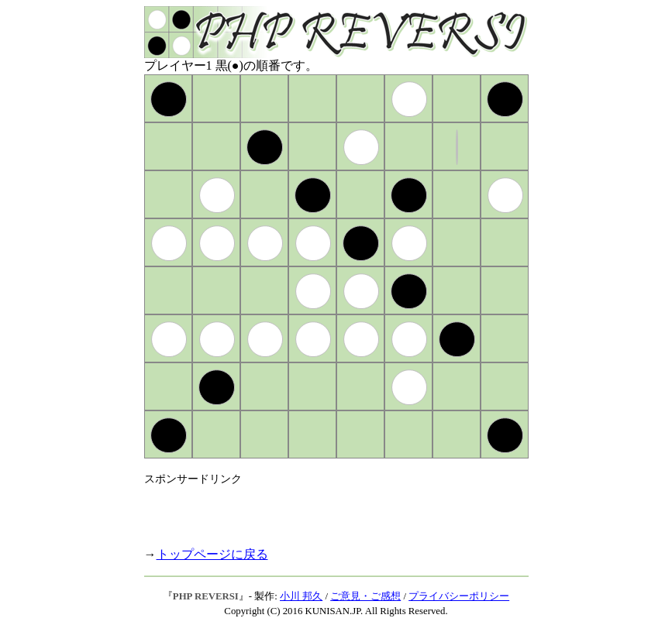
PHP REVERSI (206, 596)
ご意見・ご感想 (365, 596)
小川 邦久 (301, 596)
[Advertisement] (326, 510)
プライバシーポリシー (459, 596)
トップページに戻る (212, 554)
